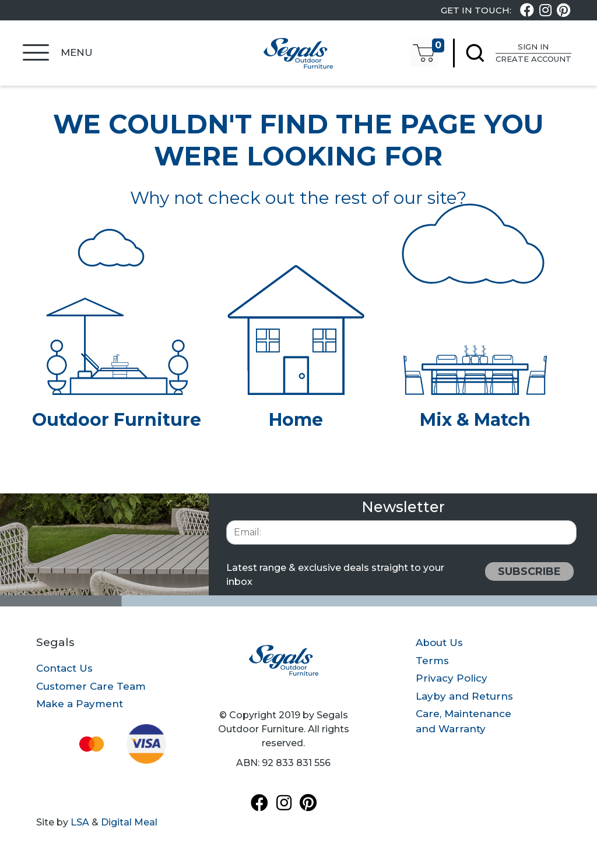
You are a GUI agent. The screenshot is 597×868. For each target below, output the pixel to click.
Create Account (529, 59)
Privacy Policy (452, 678)
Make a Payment (80, 704)
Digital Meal (129, 822)
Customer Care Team (91, 686)
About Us (439, 643)
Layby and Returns (464, 696)
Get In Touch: (476, 10)
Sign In (529, 48)
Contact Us (64, 668)
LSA (80, 822)
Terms (432, 661)
